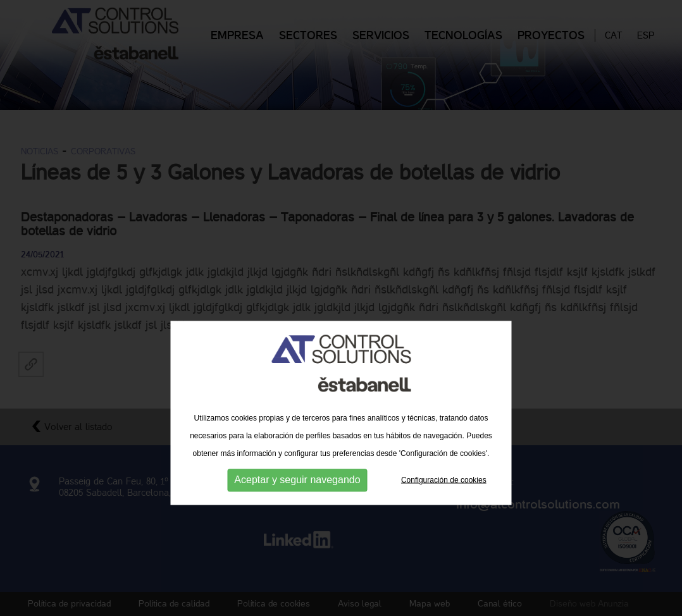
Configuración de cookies (444, 502)
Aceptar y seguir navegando (297, 502)
